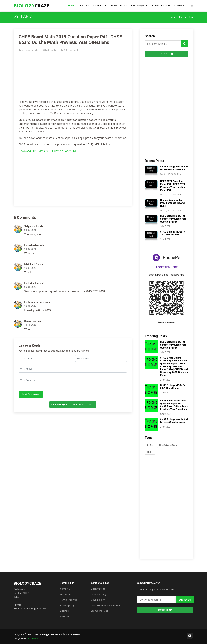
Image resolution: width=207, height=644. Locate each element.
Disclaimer (66, 594)
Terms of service (69, 600)
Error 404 (65, 616)
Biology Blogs (119, 6)
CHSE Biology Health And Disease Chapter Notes (174, 421)
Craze (32, 6)
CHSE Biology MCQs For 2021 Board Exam (173, 233)
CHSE (150, 445)
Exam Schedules (161, 6)
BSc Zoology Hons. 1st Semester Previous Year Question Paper (173, 219)
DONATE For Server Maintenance (73, 404)
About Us (84, 6)
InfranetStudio (33, 638)
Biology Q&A (138, 6)
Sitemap (64, 611)
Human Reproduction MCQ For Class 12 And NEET (172, 203)
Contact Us (66, 589)
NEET (150, 452)
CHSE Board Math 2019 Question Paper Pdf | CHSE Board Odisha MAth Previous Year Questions (174, 405)
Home (71, 6)
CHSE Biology (98, 600)
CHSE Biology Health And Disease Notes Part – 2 (174, 168)
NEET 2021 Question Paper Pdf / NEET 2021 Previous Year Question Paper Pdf (173, 186)
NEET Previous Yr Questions (106, 605)
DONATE (167, 54)
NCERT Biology (99, 594)
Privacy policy (67, 605)
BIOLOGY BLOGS (168, 445)
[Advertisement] (73, 77)
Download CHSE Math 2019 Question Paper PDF (47, 151)
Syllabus (98, 6)
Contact (179, 6)
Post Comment (31, 394)
